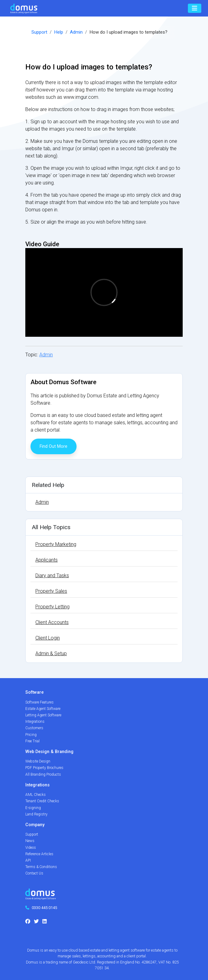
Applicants (47, 560)
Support (39, 32)
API (28, 860)
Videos (31, 848)
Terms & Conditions (41, 867)
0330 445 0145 (44, 908)
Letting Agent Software (43, 715)
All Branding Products (43, 774)
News (30, 841)
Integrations (35, 722)
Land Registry (36, 814)
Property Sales (51, 591)
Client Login (48, 638)
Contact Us (34, 873)
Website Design (38, 761)
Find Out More (54, 446)
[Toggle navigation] (195, 8)
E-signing (33, 808)
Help (59, 32)
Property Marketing (56, 544)
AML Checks (36, 795)
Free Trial (32, 741)
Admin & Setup (51, 653)
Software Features (39, 702)
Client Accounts (52, 622)
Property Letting (52, 607)
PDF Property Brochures (44, 768)
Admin (76, 32)
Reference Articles (39, 854)
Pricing (31, 735)
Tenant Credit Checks (42, 801)
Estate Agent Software (43, 709)
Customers (34, 728)
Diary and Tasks (52, 575)
